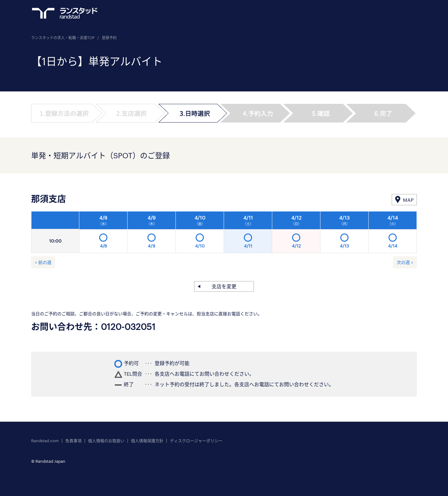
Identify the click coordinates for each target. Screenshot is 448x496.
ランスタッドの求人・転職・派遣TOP (63, 38)
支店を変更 (224, 286)
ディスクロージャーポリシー (196, 441)
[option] (248, 234)
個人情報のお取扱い (106, 441)
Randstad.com (45, 441)
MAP (408, 200)
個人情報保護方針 (147, 441)
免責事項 (73, 441)
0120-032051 (128, 327)
